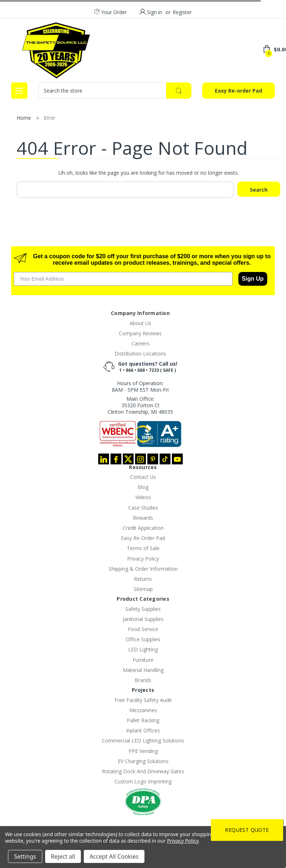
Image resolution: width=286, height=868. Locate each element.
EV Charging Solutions (143, 761)
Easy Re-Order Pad (143, 538)
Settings (25, 856)
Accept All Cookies (114, 856)
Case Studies (143, 508)
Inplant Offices (143, 730)
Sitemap (143, 589)
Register (182, 12)
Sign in (155, 12)
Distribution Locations (140, 354)
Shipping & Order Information (143, 569)
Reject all (63, 856)
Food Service (143, 629)
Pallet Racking (143, 720)
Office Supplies (143, 639)
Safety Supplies (143, 609)
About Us (140, 323)
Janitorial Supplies (143, 619)
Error (49, 118)
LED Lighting (143, 649)
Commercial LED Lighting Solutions (143, 741)
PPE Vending (143, 751)
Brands (143, 680)
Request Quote (247, 830)
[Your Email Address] (123, 279)
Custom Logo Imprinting (143, 781)
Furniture (143, 660)
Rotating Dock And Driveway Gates (143, 771)
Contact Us (143, 477)
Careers (140, 343)
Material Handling (143, 670)
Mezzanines (143, 710)
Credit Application (143, 528)
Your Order (110, 12)
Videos (143, 497)
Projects (143, 690)
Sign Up (253, 279)
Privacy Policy (143, 559)
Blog (143, 487)
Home (24, 118)
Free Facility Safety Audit (143, 700)
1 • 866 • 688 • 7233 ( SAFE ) (148, 370)
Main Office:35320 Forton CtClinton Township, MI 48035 (140, 405)
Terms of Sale (143, 548)
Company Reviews (140, 333)
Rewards (143, 518)
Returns (143, 579)
